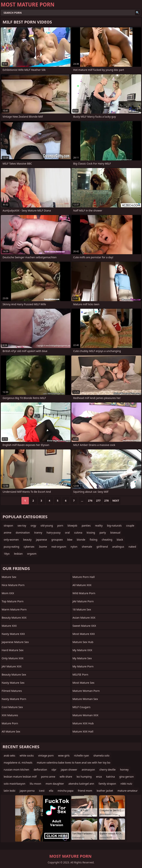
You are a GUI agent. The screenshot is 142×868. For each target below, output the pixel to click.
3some (43, 547)
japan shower (69, 770)
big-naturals (114, 526)
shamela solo (101, 756)
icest (42, 791)
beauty (27, 540)
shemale (87, 547)
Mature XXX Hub (83, 723)
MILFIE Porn (80, 674)
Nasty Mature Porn (14, 699)
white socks (27, 756)
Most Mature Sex (83, 683)
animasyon (88, 770)
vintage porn (46, 756)
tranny (38, 533)
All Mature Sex (11, 731)
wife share (66, 777)
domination (23, 533)
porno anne (48, 777)
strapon (8, 526)
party (103, 533)
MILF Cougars (81, 707)
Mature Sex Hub (83, 642)
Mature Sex (9, 577)
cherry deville (108, 770)
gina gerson (126, 777)
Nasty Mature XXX (13, 634)
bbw (70, 540)
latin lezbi (10, 791)
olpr (54, 770)
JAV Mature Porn (83, 601)
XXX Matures (10, 715)
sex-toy (22, 526)
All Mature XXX (82, 585)
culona (78, 533)
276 (90, 501)
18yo (7, 554)
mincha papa (66, 791)
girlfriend (102, 547)
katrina (111, 777)
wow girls (64, 756)
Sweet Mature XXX (84, 626)
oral (67, 533)
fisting (93, 540)
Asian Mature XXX (84, 617)
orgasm (32, 554)
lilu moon (35, 784)
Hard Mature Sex (13, 650)
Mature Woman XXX (85, 715)
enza (99, 777)
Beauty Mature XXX (14, 617)
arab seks (9, 756)
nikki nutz (126, 784)
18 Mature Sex (82, 609)
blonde (81, 540)
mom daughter (55, 784)
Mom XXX (8, 593)
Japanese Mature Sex (15, 642)
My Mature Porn (83, 666)
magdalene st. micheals (18, 763)
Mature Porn (10, 723)
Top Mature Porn (13, 601)
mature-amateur (128, 791)
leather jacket (105, 791)
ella (51, 791)
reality (99, 526)
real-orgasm (59, 547)
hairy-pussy (54, 533)
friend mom (85, 791)
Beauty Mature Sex (14, 674)
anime (7, 533)
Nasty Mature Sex (13, 683)
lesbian (18, 554)
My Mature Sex (82, 658)
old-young (47, 526)
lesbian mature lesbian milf (20, 777)
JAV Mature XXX (12, 666)
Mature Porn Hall (84, 577)
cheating (107, 540)
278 (106, 501)
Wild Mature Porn (84, 593)
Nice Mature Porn (13, 585)
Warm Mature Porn (14, 609)
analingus (118, 547)
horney (124, 770)
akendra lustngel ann (81, 784)
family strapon (107, 784)
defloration (40, 770)
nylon (74, 547)
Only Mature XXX (13, 658)
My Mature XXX (82, 650)
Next (116, 501)
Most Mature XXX (84, 634)
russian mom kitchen (16, 770)
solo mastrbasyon (15, 784)
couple (130, 526)
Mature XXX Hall (83, 731)
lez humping (84, 777)
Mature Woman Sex (85, 699)
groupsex (57, 540)
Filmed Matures (12, 691)
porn (60, 526)
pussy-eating (11, 547)
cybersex (29, 547)
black (120, 540)
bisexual (115, 533)
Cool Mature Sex (12, 707)
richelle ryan (81, 756)
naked (132, 547)
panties (86, 526)
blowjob (72, 526)
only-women (11, 540)
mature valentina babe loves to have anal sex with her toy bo (74, 763)
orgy (33, 526)
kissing (91, 533)
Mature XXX (9, 626)
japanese (42, 540)
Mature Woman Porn (86, 691)
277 (98, 501)
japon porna (27, 791)
